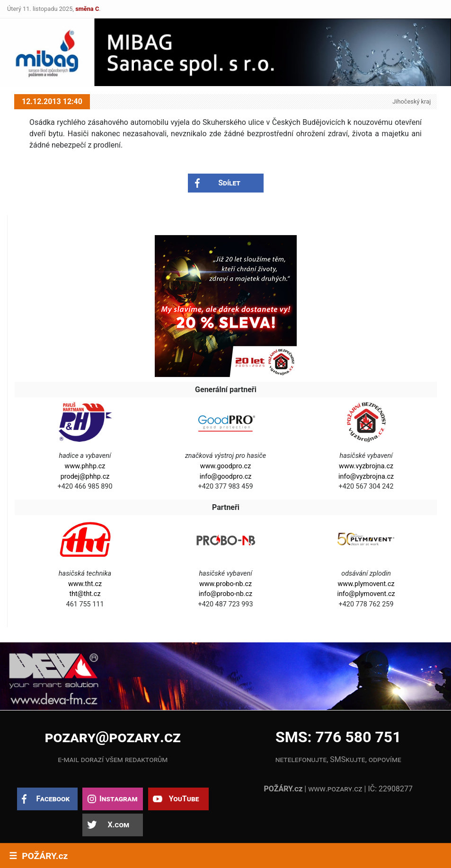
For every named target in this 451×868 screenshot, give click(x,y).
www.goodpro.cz (225, 466)
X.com (119, 825)
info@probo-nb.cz (225, 594)
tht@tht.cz (85, 594)
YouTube (184, 799)
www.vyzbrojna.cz (366, 466)
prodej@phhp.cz (85, 477)
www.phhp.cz (85, 466)
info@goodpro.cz (226, 477)
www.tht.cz (85, 584)
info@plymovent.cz (366, 594)
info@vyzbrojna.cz (366, 477)
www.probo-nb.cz (225, 584)
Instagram (118, 799)
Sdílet (229, 183)
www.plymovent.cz (366, 584)
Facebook (53, 799)
